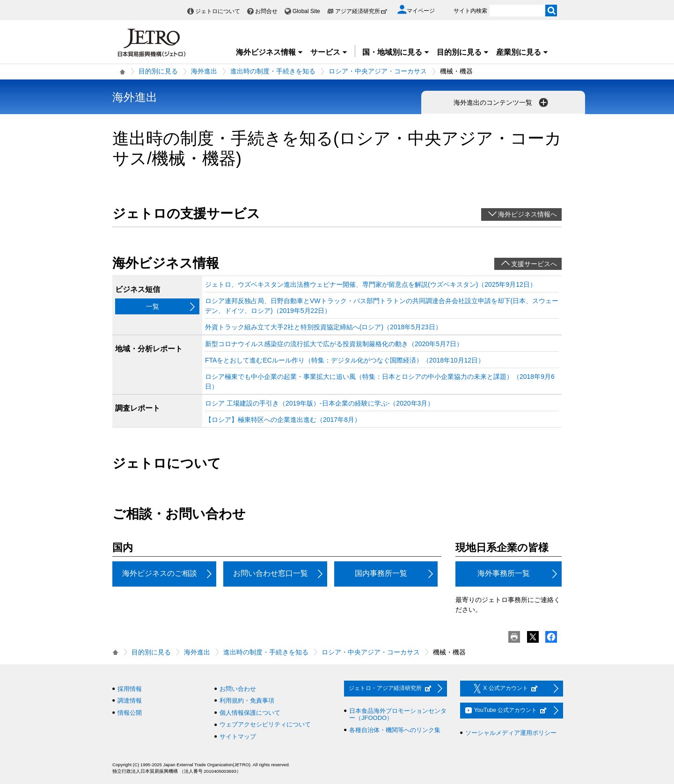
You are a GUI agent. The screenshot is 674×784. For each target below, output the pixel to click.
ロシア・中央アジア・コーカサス (378, 71)
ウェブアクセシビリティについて (265, 724)
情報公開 (130, 713)
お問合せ (266, 11)
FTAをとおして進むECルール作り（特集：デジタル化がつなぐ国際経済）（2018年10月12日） (345, 360)
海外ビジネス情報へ (527, 214)
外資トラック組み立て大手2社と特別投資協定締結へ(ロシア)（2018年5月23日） (323, 327)
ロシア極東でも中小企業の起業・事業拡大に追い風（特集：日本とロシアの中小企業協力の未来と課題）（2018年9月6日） (380, 381)
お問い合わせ (238, 689)
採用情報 (130, 689)
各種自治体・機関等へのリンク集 (395, 730)
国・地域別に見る (396, 52)
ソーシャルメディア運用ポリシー (511, 733)
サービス (329, 52)
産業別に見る (522, 52)
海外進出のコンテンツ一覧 (502, 102)
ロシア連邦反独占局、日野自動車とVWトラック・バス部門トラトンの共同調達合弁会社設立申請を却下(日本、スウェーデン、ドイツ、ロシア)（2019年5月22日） (382, 306)
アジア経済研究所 (361, 11)
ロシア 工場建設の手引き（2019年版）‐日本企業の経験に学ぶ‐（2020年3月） (319, 403)
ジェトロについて (218, 11)
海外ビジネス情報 (270, 52)
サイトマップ (238, 737)
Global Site (306, 11)
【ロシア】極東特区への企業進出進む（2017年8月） (283, 420)
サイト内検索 (470, 11)
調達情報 (130, 701)
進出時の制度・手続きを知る (273, 71)
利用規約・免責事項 (247, 701)
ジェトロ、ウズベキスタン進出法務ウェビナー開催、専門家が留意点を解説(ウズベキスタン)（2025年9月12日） (371, 284)
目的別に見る (463, 52)
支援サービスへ (534, 264)
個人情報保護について (250, 713)
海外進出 (204, 71)
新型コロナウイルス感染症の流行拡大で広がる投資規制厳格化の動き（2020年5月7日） (334, 344)
